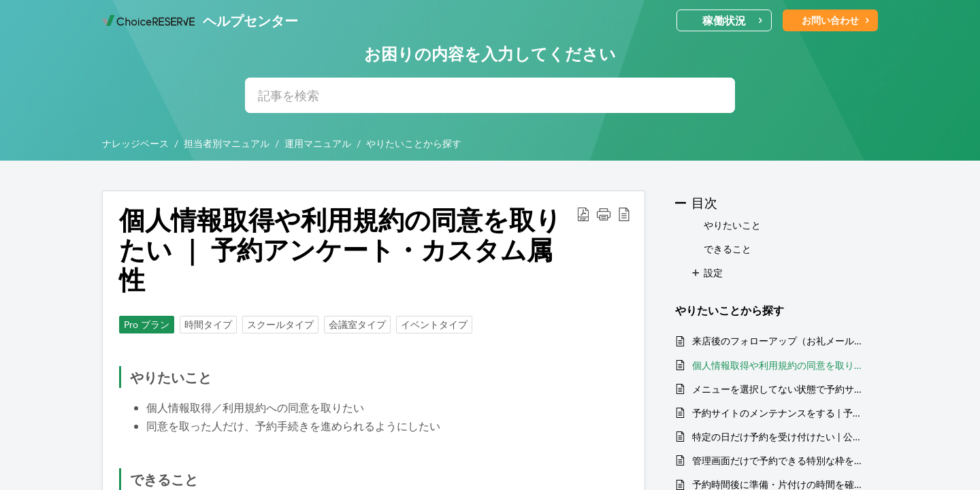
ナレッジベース (135, 143)
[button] (583, 214)
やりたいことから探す (414, 143)
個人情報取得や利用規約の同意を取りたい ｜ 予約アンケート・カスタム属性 (778, 365)
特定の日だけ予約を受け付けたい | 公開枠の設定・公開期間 (778, 437)
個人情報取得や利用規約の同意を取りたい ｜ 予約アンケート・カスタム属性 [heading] (340, 249)
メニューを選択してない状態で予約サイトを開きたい (778, 389)
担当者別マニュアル (227, 143)
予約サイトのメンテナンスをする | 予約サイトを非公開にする (778, 413)
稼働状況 (733, 20)
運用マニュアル (318, 143)
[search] (490, 95)
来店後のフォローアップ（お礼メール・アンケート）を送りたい (778, 341)
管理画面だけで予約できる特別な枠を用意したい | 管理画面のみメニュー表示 (778, 460)
